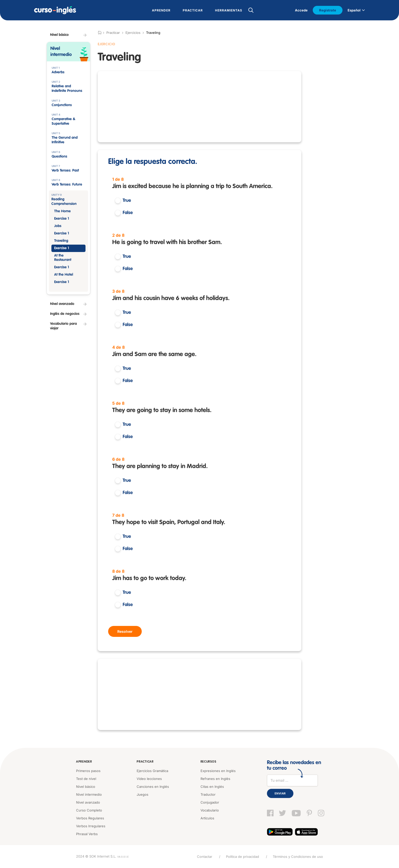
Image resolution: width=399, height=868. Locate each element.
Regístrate (328, 10)
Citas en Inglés (212, 787)
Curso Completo (89, 810)
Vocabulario (210, 810)
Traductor (208, 794)
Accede (301, 10)
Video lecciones (149, 779)
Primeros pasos (88, 771)
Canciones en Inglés (153, 787)
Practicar (145, 762)
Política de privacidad (243, 857)
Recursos (208, 762)
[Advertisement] (68, 423)
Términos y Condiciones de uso (298, 857)
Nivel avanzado (88, 802)
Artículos (207, 818)
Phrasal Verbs (87, 834)
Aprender (84, 762)
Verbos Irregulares (91, 826)
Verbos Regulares (90, 818)
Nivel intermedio (89, 794)
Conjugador (210, 802)
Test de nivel (86, 779)
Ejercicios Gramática (152, 771)
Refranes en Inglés (215, 779)
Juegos (142, 794)
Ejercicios (133, 33)
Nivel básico (86, 787)
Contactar (205, 857)
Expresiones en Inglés (218, 771)
